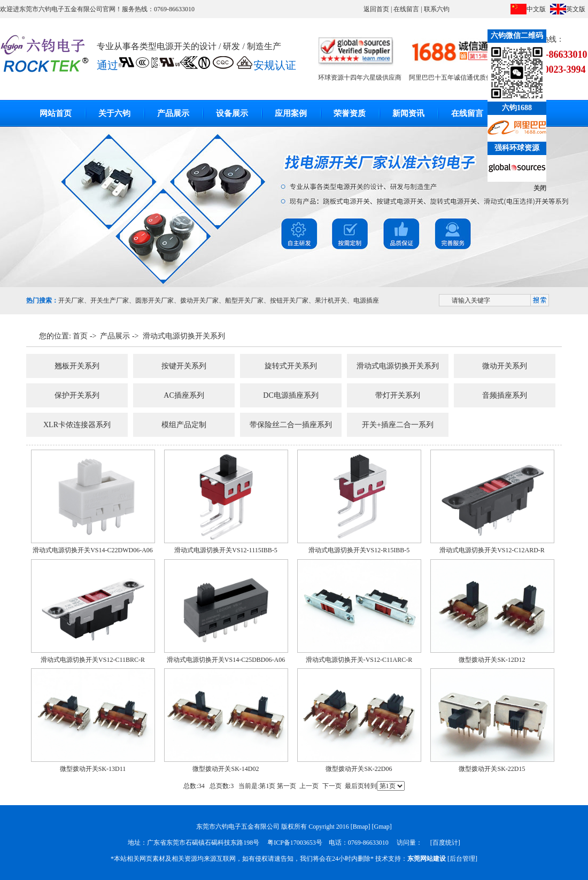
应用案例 (291, 113)
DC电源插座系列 (291, 395)
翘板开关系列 (77, 366)
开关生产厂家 (110, 300)
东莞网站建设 (427, 859)
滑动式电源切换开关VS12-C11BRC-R (93, 660)
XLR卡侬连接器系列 (77, 425)
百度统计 (445, 843)
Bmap (361, 827)
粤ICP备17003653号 (295, 843)
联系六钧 (437, 9)
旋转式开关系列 (291, 366)
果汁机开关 (331, 300)
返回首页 (376, 9)
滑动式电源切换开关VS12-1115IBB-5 (226, 550)
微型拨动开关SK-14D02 (226, 769)
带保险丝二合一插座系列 (291, 425)
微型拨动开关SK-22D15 (492, 769)
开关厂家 (71, 300)
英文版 (576, 9)
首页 (80, 336)
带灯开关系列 (398, 395)
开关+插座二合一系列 (398, 425)
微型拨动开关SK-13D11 (93, 769)
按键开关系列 (184, 366)
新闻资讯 (408, 113)
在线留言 (406, 9)
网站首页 (56, 113)
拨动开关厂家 (199, 300)
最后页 (354, 786)
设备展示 (232, 113)
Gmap (382, 827)
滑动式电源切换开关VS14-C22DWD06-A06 (93, 550)
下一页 (332, 786)
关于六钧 (114, 113)
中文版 (536, 9)
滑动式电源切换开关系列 (184, 336)
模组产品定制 (184, 425)
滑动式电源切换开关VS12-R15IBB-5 (359, 550)
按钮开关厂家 (289, 300)
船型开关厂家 (244, 300)
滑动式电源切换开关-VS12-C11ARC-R (359, 660)
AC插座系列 (184, 395)
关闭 (540, 188)
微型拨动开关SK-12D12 (492, 660)
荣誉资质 (350, 113)
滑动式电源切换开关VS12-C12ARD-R (492, 550)
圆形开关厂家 (154, 300)
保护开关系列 (77, 395)
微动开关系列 (505, 366)
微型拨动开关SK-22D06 (359, 769)
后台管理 (462, 859)
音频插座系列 (505, 395)
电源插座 (366, 300)
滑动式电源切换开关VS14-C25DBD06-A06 (226, 660)
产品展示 (173, 113)
